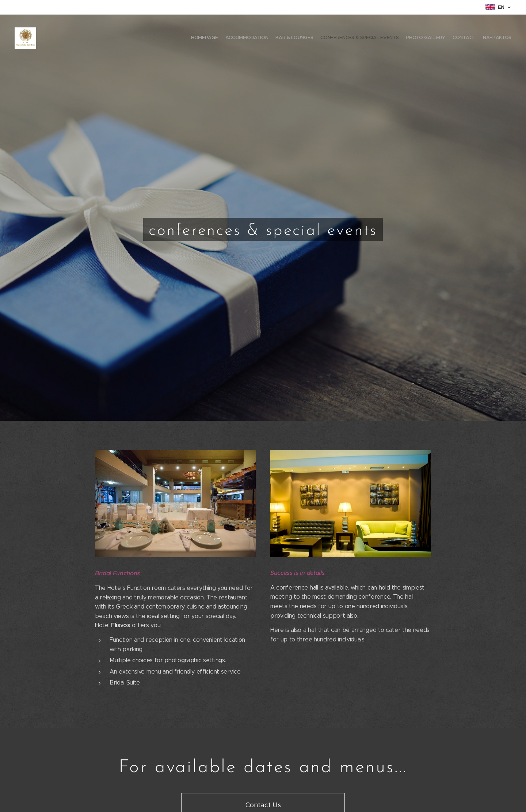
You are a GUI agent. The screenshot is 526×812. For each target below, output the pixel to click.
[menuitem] (468, 38)
